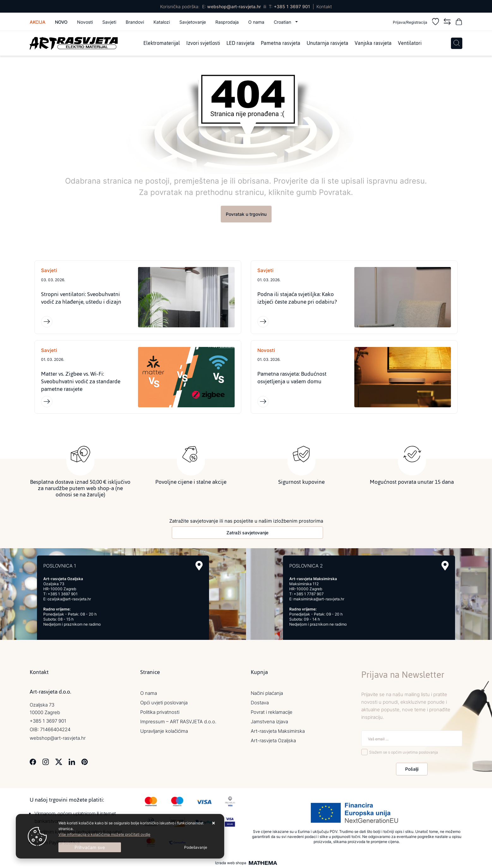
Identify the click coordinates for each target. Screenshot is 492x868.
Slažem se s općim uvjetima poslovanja (404, 753)
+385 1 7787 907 (309, 594)
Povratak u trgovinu (246, 214)
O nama (256, 22)
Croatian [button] (283, 22)
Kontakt (324, 6)
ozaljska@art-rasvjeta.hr (69, 599)
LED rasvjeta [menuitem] (240, 43)
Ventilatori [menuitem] (410, 43)
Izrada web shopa (231, 863)
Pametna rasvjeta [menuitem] (281, 43)
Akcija (38, 22)
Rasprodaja (227, 22)
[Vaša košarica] (459, 23)
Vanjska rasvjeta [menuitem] (373, 43)
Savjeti (109, 22)
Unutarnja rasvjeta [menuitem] (327, 43)
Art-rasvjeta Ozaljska (273, 741)
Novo (61, 22)
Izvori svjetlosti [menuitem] (203, 43)
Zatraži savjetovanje (247, 533)
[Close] (90, 847)
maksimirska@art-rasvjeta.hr (319, 599)
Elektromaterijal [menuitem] (162, 43)
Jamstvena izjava (269, 722)
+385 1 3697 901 (292, 6)
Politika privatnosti (160, 712)
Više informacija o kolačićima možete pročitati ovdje (104, 834)
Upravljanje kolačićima (164, 731)
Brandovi (135, 22)
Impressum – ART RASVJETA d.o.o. (178, 722)
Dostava (260, 703)
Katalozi (162, 22)
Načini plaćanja (267, 693)
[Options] (196, 847)
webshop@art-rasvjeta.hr (234, 6)
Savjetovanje (193, 22)
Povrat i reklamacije (272, 712)
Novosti (85, 22)
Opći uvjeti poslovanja (164, 703)
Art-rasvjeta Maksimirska (278, 731)
